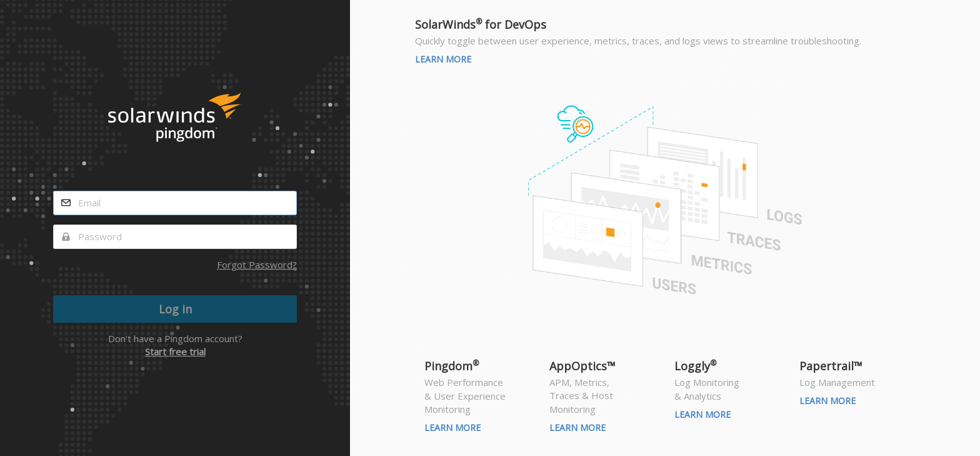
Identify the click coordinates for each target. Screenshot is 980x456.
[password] (175, 237)
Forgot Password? (257, 265)
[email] (175, 203)
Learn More (443, 59)
